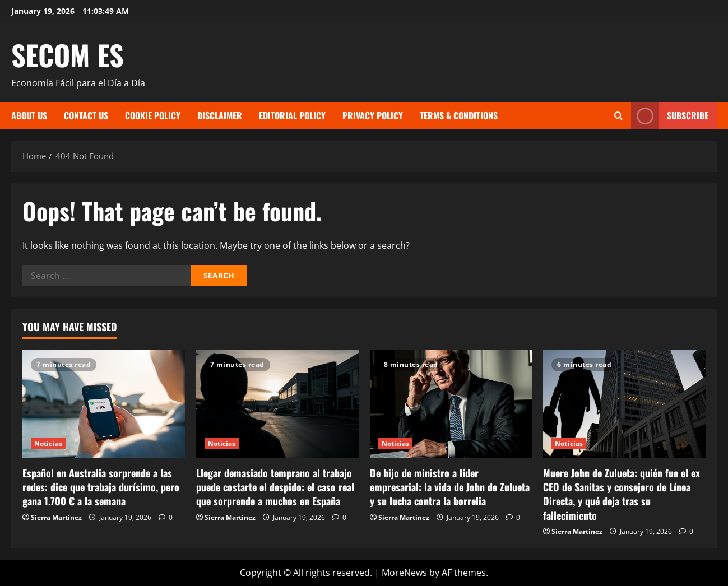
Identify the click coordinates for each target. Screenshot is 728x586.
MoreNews (404, 573)
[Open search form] (618, 116)
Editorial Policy (292, 115)
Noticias (48, 443)
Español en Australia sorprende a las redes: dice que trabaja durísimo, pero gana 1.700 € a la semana (101, 487)
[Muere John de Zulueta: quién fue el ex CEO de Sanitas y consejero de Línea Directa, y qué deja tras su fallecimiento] (624, 404)
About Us (29, 115)
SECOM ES (68, 54)
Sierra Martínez (56, 517)
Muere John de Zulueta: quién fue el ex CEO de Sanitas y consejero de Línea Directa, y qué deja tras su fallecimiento (622, 494)
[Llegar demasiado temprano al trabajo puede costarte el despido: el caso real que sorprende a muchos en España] (277, 404)
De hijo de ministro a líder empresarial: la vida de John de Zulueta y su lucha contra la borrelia (450, 487)
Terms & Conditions (459, 115)
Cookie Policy (153, 115)
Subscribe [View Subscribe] (670, 116)
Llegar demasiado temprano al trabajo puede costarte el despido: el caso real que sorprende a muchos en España (275, 487)
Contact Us (86, 115)
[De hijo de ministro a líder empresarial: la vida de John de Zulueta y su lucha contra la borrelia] (451, 404)
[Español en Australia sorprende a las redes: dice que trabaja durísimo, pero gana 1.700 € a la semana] (104, 404)
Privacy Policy (373, 115)
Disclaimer (220, 115)
